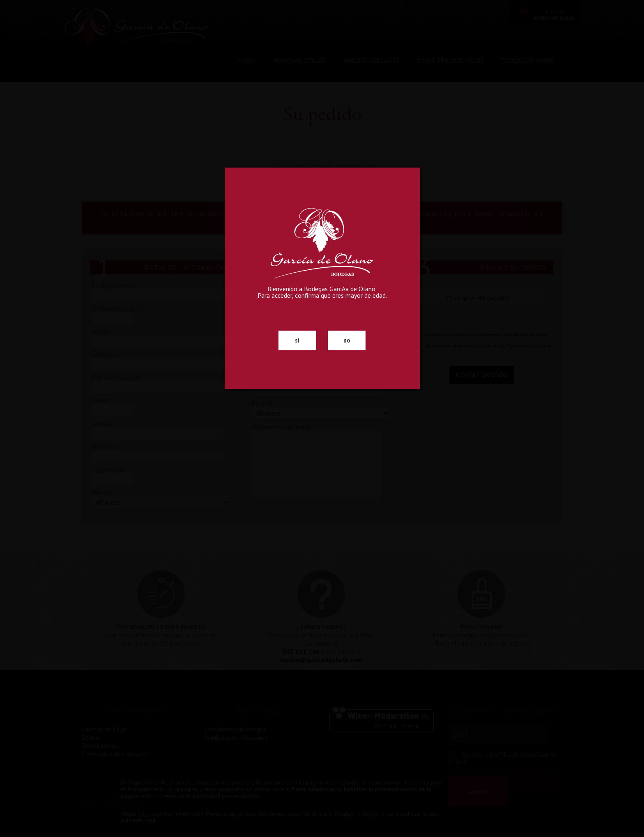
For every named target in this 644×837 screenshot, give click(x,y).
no (347, 340)
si (297, 340)
